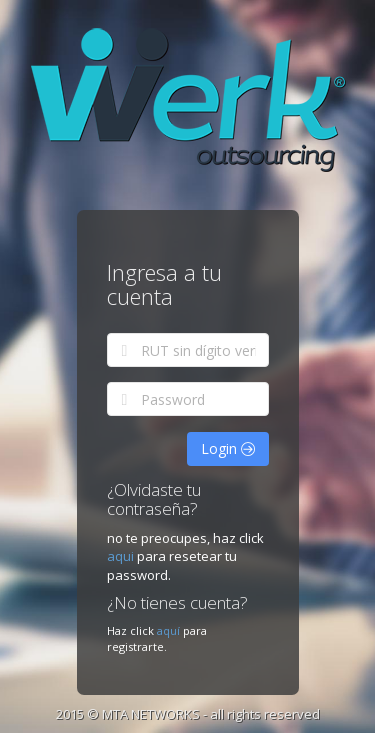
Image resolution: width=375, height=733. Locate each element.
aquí (168, 630)
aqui (122, 556)
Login (228, 448)
